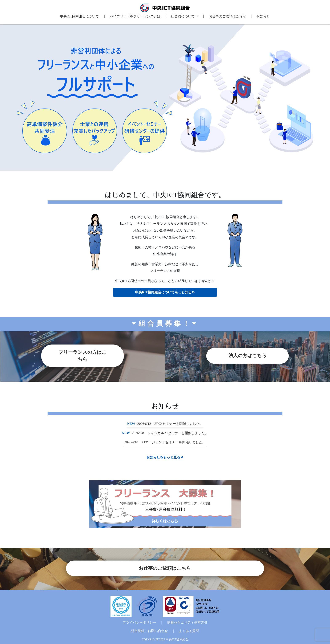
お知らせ (263, 16)
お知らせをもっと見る (165, 457)
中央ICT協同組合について (80, 16)
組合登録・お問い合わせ (149, 631)
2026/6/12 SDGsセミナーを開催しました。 (165, 424)
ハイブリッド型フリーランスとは (135, 16)
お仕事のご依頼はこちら (227, 16)
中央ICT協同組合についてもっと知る (165, 292)
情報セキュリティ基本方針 (187, 622)
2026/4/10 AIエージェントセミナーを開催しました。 (165, 442)
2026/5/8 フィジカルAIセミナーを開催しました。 (165, 433)
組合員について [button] (183, 16)
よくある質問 (189, 631)
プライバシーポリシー (139, 622)
